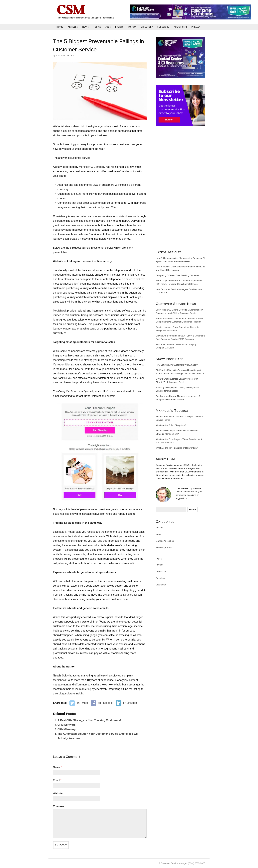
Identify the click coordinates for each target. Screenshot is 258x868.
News (86, 27)
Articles (73, 27)
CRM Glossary (67, 729)
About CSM (180, 27)
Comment (59, 806)
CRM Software (66, 725)
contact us (188, 492)
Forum (132, 27)
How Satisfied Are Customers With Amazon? (177, 365)
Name (57, 767)
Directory (147, 27)
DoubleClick (130, 595)
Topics (97, 27)
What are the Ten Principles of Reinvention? (177, 448)
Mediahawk (60, 311)
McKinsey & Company (92, 167)
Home (60, 27)
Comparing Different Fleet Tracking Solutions (177, 275)
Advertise (160, 578)
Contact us (161, 571)
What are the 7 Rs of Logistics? (171, 425)
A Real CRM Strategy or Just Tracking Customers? (89, 720)
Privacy (196, 27)
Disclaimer (161, 585)
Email (57, 780)
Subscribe (163, 27)
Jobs (108, 27)
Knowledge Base (164, 548)
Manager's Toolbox (165, 541)
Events (119, 27)
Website (58, 793)
